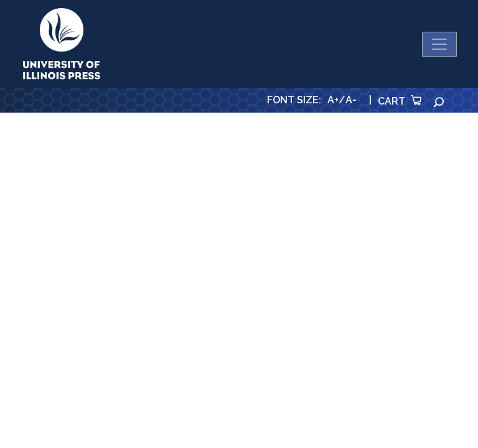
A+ (333, 100)
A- (351, 100)
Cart (400, 101)
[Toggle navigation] (439, 44)
